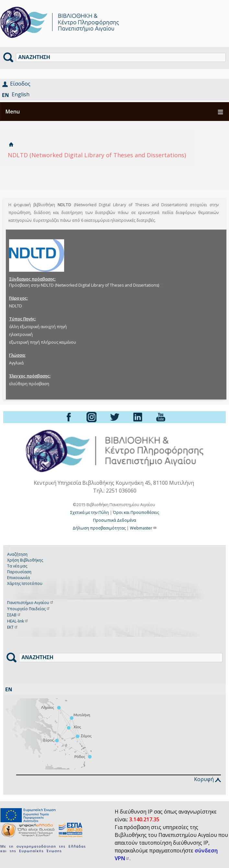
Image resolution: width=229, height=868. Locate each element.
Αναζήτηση (17, 554)
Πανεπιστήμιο (30, 603)
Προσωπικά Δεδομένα (115, 520)
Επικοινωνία (18, 578)
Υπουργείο (29, 609)
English (21, 94)
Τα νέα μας (17, 566)
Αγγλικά (16, 363)
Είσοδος (20, 84)
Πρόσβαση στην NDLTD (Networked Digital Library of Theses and (86, 285)
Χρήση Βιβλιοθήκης (25, 560)
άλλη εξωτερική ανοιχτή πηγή (38, 327)
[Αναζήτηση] (121, 57)
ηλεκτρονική (21, 334)
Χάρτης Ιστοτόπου (25, 583)
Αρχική (11, 144)
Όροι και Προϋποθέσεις (136, 512)
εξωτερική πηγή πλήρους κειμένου (43, 342)
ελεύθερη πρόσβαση (29, 384)
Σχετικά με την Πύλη (90, 512)
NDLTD (16, 306)
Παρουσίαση (19, 572)
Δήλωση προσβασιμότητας (99, 528)
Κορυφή (207, 779)
